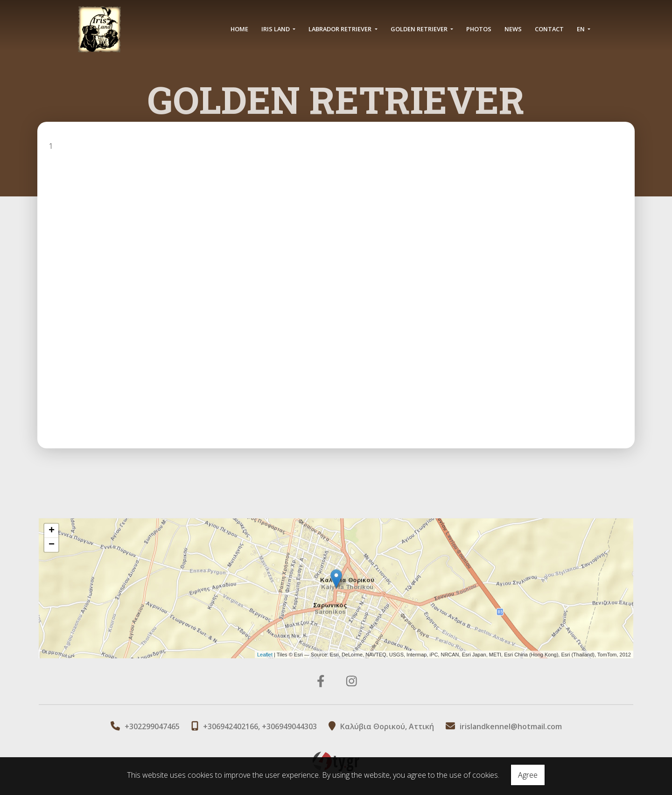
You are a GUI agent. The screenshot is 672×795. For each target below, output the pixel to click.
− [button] (52, 545)
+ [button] (52, 531)
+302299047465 (152, 726)
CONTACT (549, 29)
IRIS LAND (276, 29)
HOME (239, 29)
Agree (528, 775)
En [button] (581, 29)
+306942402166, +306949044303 (260, 726)
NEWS (513, 29)
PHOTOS (479, 29)
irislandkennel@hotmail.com (511, 726)
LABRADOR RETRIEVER (341, 29)
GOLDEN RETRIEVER (420, 29)
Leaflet (265, 654)
